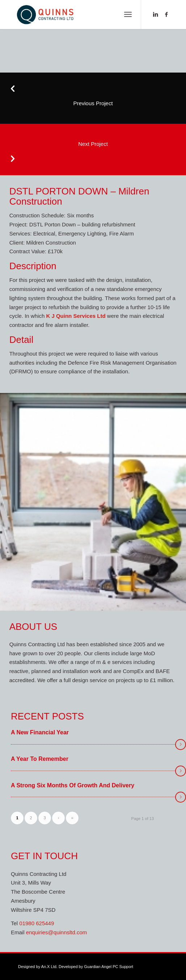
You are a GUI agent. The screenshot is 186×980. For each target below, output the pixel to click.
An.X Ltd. (49, 967)
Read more (181, 745)
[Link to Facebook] (166, 15)
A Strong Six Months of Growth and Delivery (73, 785)
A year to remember (40, 759)
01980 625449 (37, 923)
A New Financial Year (40, 732)
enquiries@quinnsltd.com (57, 932)
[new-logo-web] (77, 15)
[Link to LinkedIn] (156, 15)
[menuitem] (128, 15)
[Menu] (128, 15)
